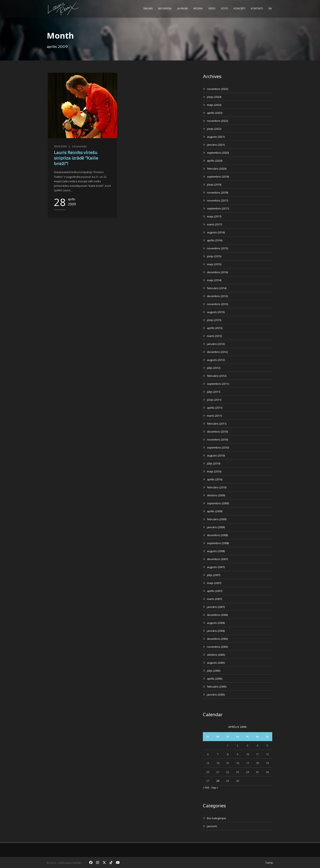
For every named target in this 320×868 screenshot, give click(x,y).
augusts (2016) (216, 232)
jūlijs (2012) (214, 368)
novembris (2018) (217, 192)
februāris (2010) (217, 487)
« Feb (206, 787)
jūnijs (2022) (214, 129)
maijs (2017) (214, 216)
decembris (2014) (217, 272)
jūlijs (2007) (214, 575)
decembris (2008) (217, 535)
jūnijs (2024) (214, 97)
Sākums (148, 8)
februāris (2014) (217, 288)
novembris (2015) (217, 248)
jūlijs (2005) (214, 671)
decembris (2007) (217, 559)
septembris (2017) (218, 208)
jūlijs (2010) (214, 463)
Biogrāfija (165, 8)
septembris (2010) (218, 447)
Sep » (215, 787)
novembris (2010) (217, 440)
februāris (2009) (217, 519)
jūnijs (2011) (214, 400)
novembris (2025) (217, 89)
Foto (225, 8)
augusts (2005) (216, 663)
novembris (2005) (217, 647)
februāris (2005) (217, 687)
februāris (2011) (217, 424)
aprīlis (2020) (215, 161)
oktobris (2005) (216, 655)
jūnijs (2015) (214, 256)
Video (212, 8)
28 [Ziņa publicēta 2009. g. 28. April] (218, 781)
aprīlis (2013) (215, 328)
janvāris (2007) (216, 607)
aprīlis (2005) (215, 679)
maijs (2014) (214, 280)
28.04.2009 (60, 146)
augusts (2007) (216, 567)
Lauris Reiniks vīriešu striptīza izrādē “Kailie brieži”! (76, 159)
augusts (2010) (216, 455)
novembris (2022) (217, 121)
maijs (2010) (214, 471)
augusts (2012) (216, 360)
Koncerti (239, 8)
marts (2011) (214, 416)
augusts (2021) (216, 137)
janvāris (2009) (216, 527)
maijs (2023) (214, 105)
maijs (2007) (214, 583)
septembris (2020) (218, 153)
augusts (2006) (216, 623)
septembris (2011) (218, 384)
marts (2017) (214, 224)
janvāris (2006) (216, 631)
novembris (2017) (217, 200)
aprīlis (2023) (215, 113)
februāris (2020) (217, 169)
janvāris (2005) (216, 695)
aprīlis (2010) (215, 479)
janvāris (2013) (216, 344)
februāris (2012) (217, 376)
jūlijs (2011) (214, 392)
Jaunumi (183, 8)
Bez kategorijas (217, 818)
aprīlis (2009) (215, 511)
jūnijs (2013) (214, 320)
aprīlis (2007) (215, 591)
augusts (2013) (216, 312)
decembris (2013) (217, 296)
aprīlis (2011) (215, 408)
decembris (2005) (217, 639)
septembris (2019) (218, 177)
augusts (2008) (216, 551)
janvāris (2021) (216, 145)
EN (270, 8)
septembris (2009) (218, 503)
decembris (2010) (217, 432)
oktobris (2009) (216, 495)
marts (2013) (214, 336)
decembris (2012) (217, 352)
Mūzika (198, 8)
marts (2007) (214, 599)
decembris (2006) (217, 615)
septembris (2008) (218, 543)
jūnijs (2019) (214, 185)
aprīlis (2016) (215, 240)
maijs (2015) (214, 264)
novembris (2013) (217, 304)
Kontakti (257, 8)
